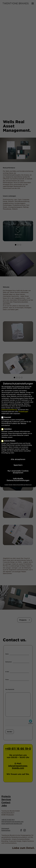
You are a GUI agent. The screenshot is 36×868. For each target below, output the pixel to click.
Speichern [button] (18, 464)
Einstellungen (23, 411)
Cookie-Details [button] (8, 484)
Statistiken (7, 428)
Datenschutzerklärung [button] (19, 484)
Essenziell (7, 417)
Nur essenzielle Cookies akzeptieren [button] (18, 471)
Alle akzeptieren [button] (18, 459)
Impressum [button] (29, 484)
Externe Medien (9, 440)
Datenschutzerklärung (9, 409)
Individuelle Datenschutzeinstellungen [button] (18, 479)
